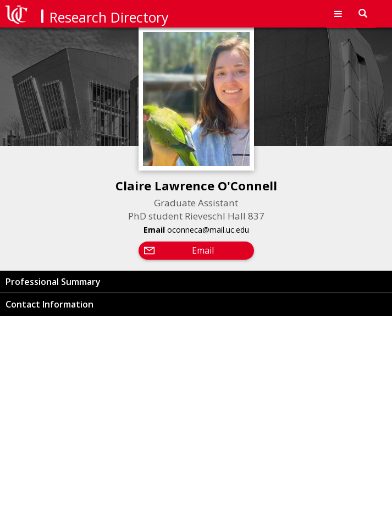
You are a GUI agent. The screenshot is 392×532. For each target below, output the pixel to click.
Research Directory (109, 17)
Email (203, 250)
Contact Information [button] (49, 304)
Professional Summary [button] (53, 282)
